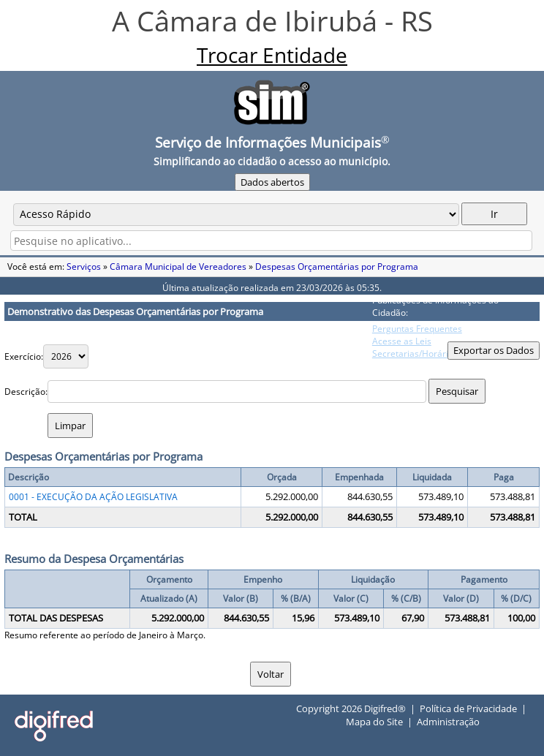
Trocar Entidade (272, 55)
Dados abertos (272, 182)
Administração (448, 722)
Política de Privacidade (468, 708)
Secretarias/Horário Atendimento (440, 354)
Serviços (84, 267)
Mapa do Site (374, 722)
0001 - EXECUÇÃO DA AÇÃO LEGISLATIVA (93, 497)
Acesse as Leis (402, 341)
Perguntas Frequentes (417, 329)
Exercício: (24, 356)
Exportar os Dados (494, 350)
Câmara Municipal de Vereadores (178, 267)
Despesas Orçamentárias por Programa (337, 267)
